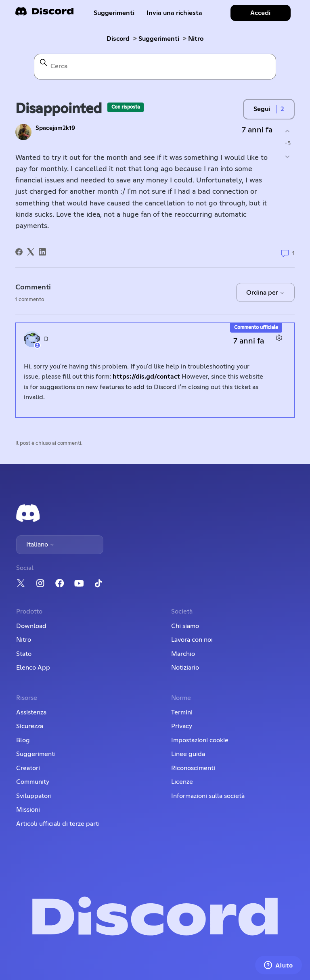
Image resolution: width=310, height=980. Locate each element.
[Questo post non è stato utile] (288, 157)
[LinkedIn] (42, 252)
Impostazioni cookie (200, 740)
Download (31, 626)
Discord (118, 39)
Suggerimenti (114, 13)
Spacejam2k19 (55, 128)
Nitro (196, 39)
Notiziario (185, 668)
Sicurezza (30, 726)
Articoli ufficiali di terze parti (58, 824)
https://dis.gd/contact (146, 377)
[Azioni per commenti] (279, 338)
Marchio (183, 654)
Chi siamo (185, 626)
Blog (23, 740)
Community (33, 782)
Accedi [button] (260, 13)
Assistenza (31, 712)
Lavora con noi (192, 640)
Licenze (182, 782)
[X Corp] (31, 252)
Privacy (182, 726)
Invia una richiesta (174, 13)
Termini (182, 712)
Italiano (40, 544)
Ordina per (265, 293)
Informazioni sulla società (208, 796)
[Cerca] (155, 67)
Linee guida (188, 754)
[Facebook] (19, 252)
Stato (24, 654)
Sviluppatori (34, 796)
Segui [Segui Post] (262, 109)
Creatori (28, 768)
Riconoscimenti (193, 768)
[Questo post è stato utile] (288, 131)
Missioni (28, 810)
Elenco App (33, 668)
